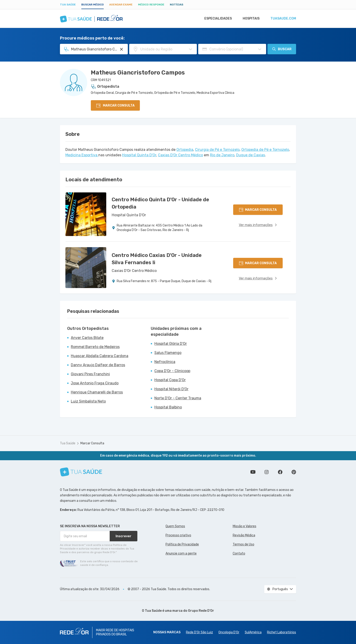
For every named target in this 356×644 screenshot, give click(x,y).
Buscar (282, 49)
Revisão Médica (244, 535)
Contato (239, 553)
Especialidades (216, 19)
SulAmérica (253, 632)
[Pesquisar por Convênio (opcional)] (260, 49)
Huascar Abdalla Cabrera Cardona (100, 356)
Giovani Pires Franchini (90, 374)
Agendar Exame (121, 5)
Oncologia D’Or (229, 632)
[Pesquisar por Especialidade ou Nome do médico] (121, 49)
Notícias (177, 5)
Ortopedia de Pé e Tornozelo (265, 150)
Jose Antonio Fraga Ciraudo (95, 383)
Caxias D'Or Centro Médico (180, 155)
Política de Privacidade (182, 544)
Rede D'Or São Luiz (199, 632)
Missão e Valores (245, 526)
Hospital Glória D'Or (171, 344)
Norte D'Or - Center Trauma (178, 398)
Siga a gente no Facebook (280, 472)
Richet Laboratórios (282, 632)
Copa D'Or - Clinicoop (172, 371)
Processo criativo (178, 535)
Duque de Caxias (251, 155)
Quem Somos (175, 526)
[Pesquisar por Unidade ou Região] (190, 49)
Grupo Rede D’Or (201, 611)
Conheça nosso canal (253, 472)
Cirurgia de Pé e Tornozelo (217, 150)
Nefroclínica (165, 362)
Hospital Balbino (168, 407)
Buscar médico (93, 5)
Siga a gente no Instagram (267, 472)
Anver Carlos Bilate (87, 338)
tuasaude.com (283, 19)
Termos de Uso (244, 544)
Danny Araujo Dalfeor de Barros (98, 365)
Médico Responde (151, 5)
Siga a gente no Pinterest (294, 472)
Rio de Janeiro (222, 155)
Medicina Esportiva (82, 155)
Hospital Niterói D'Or (171, 389)
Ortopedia (185, 150)
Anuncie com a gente (181, 553)
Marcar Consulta (92, 443)
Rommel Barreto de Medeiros (95, 347)
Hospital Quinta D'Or (139, 155)
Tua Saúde (68, 5)
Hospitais (250, 19)
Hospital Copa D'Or (170, 380)
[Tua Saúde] (81, 472)
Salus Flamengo (168, 353)
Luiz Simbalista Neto (88, 401)
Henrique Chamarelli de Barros (97, 392)
